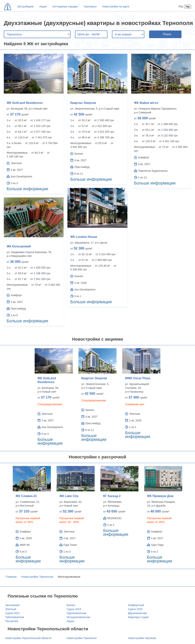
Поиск (167, 34)
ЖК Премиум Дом (160, 496)
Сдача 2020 (135, 609)
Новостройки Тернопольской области (28, 638)
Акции (43, 6)
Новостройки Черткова (142, 638)
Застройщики (25, 6)
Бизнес (71, 605)
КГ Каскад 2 (112, 496)
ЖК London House (84, 237)
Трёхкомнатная (15, 617)
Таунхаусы (90, 6)
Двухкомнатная (137, 613)
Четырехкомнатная (78, 617)
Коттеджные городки (65, 6)
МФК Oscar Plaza (138, 378)
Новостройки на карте (116, 6)
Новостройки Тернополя (37, 577)
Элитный (11, 609)
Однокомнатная (76, 613)
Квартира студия (138, 617)
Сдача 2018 (74, 609)
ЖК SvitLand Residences (25, 103)
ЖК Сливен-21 (26, 496)
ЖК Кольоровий (19, 246)
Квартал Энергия (83, 103)
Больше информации (27, 189)
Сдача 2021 (13, 613)
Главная (11, 577)
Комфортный (136, 605)
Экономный (12, 605)
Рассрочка (12, 621)
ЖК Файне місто (146, 103)
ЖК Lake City (69, 496)
